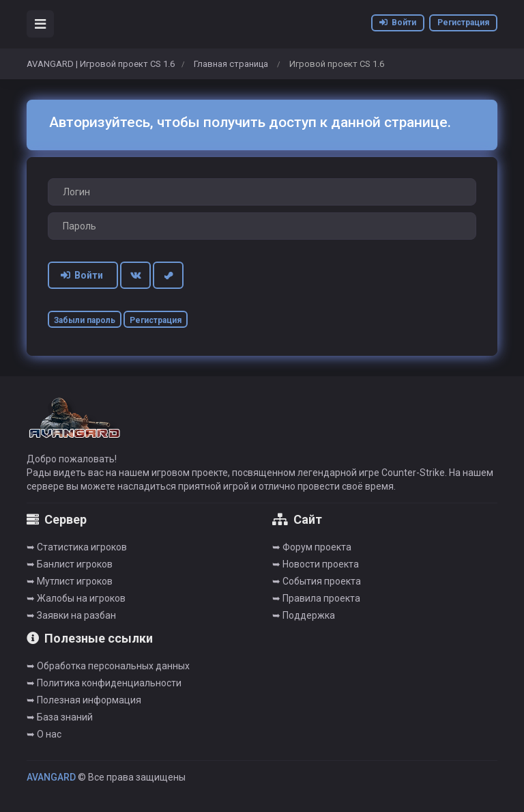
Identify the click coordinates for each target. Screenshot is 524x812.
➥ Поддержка (304, 615)
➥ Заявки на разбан (71, 615)
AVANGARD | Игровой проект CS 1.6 (101, 64)
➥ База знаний (60, 717)
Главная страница (231, 64)
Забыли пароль (85, 320)
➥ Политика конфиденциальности (104, 683)
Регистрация (463, 23)
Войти (398, 23)
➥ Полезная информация (84, 700)
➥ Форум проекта (312, 547)
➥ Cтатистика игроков (77, 547)
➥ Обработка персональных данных (108, 666)
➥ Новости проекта (316, 564)
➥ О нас (44, 734)
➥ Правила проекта (316, 598)
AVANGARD (51, 777)
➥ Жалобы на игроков (76, 598)
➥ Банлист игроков (70, 564)
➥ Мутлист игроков (70, 581)
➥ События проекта (317, 581)
